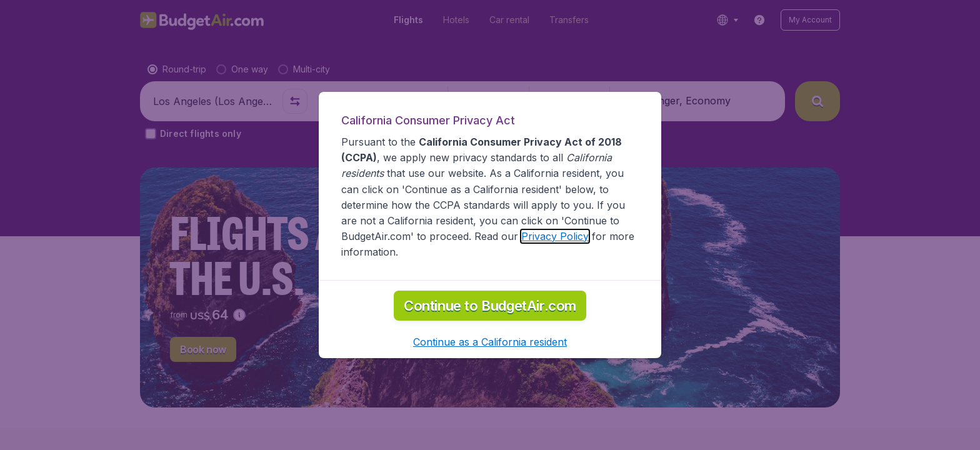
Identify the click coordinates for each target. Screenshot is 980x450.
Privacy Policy (555, 236)
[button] (490, 342)
